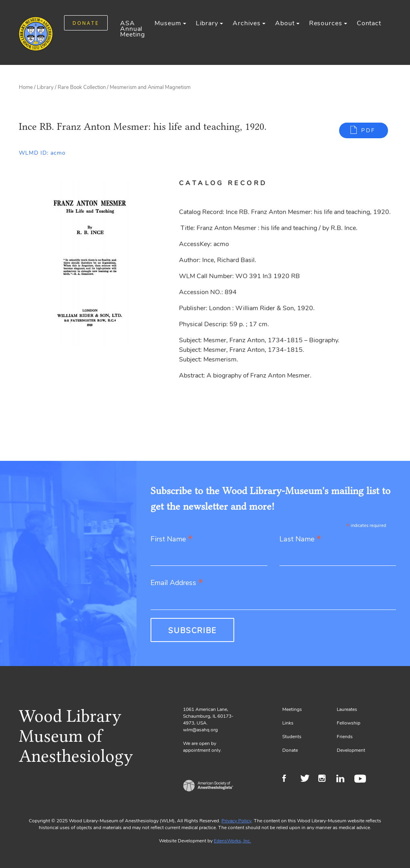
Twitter (307, 779)
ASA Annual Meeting (133, 29)
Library (207, 23)
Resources (326, 23)
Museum (168, 23)
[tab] (233, 183)
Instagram (325, 779)
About (285, 23)
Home (26, 87)
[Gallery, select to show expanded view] (90, 263)
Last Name (300, 540)
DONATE (86, 23)
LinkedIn (343, 779)
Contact (369, 23)
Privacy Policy (236, 821)
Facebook (289, 779)
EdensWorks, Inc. (232, 841)
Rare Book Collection (82, 87)
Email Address (177, 583)
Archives (247, 23)
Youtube (361, 779)
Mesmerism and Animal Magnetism (150, 87)
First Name (172, 540)
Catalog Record (223, 183)
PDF (368, 130)
